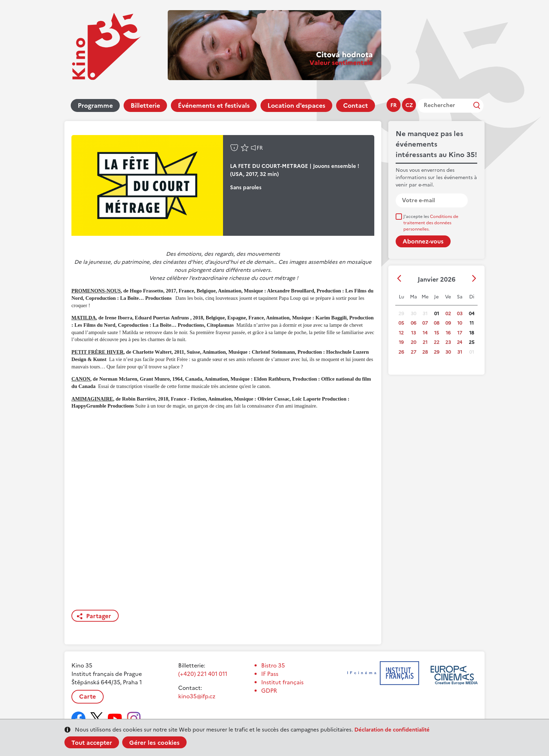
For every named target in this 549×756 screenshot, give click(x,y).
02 (448, 314)
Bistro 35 (273, 665)
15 (437, 333)
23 (448, 342)
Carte (88, 697)
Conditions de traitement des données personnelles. (431, 223)
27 (414, 352)
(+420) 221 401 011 (203, 674)
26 (401, 352)
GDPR (269, 691)
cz (409, 105)
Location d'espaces (296, 105)
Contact (356, 105)
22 (437, 342)
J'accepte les (431, 223)
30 (448, 352)
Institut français (282, 682)
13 (414, 333)
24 (460, 342)
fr (394, 105)
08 (437, 323)
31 (460, 352)
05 (401, 323)
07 (425, 323)
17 (460, 333)
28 (425, 352)
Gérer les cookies (154, 743)
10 (460, 323)
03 (460, 314)
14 (425, 333)
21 (425, 342)
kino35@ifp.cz (197, 696)
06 (414, 323)
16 (448, 333)
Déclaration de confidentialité (392, 730)
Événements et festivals (214, 105)
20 (414, 342)
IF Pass (270, 674)
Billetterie (145, 105)
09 (448, 323)
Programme (95, 105)
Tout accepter (92, 743)
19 (401, 342)
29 (437, 352)
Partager (99, 616)
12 (401, 333)
